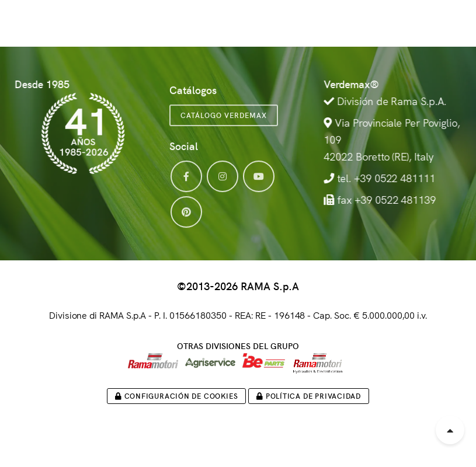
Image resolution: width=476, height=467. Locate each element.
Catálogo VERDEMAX (224, 122)
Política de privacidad (309, 395)
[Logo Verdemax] (72, 20)
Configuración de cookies (176, 395)
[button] (444, 20)
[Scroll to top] (450, 430)
